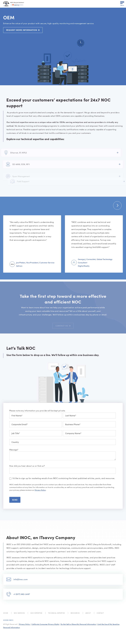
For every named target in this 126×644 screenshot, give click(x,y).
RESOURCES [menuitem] (75, 613)
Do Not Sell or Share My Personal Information (78, 624)
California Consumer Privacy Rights (45, 624)
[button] (117, 205)
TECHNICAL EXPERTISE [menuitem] (56, 613)
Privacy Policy (40, 490)
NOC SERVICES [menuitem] (19, 613)
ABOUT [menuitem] (88, 613)
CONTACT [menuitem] (100, 613)
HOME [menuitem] (6, 613)
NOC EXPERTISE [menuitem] (36, 613)
